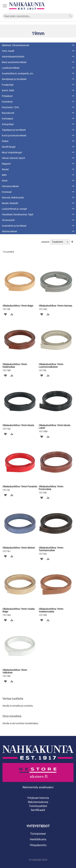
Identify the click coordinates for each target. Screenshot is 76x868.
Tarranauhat (8, 220)
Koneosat (7, 192)
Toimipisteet (38, 834)
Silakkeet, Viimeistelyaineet (15, 45)
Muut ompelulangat (12, 152)
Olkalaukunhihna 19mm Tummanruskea (51, 549)
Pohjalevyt (7, 96)
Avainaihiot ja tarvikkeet (14, 226)
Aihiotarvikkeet (9, 231)
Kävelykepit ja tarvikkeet (14, 79)
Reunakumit (8, 113)
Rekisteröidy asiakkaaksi (38, 787)
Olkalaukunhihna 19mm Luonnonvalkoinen (51, 366)
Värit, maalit (8, 51)
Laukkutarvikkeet (11, 68)
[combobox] (38, 16)
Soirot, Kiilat (8, 90)
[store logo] (27, 6)
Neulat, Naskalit (10, 203)
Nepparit (6, 164)
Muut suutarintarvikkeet (14, 62)
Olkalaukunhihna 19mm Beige (18, 306)
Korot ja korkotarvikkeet (14, 136)
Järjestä (45, 242)
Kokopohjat (8, 124)
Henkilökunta (38, 839)
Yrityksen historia (38, 798)
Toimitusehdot (38, 806)
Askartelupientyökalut (13, 57)
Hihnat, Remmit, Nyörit (13, 158)
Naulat (5, 169)
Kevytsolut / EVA (10, 107)
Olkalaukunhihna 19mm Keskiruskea (15, 366)
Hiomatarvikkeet (10, 186)
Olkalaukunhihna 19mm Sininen (19, 548)
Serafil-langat (9, 147)
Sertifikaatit (38, 810)
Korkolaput (8, 119)
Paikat (5, 141)
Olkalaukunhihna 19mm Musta (18, 425)
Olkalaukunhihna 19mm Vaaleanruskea (51, 610)
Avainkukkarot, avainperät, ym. (18, 73)
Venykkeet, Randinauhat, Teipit (18, 214)
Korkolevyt (7, 102)
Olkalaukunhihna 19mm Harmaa (55, 306)
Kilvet (5, 181)
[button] (5, 314)
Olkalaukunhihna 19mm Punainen (20, 486)
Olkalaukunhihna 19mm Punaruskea (51, 488)
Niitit (4, 175)
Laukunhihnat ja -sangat (14, 209)
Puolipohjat (8, 85)
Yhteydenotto (38, 845)
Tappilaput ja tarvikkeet (14, 130)
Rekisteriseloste (38, 802)
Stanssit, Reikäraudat (13, 198)
